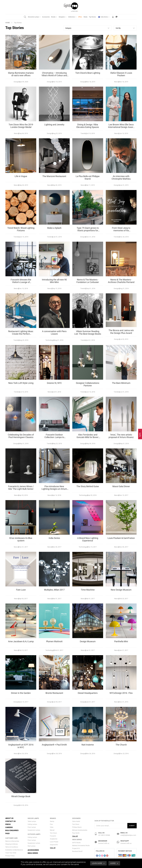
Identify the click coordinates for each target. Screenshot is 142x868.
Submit (132, 826)
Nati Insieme (88, 745)
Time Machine (88, 590)
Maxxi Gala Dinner (121, 486)
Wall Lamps (32, 846)
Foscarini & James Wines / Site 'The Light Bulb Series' (21, 488)
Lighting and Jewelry (54, 125)
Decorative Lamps (34, 17)
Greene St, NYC (54, 383)
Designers (63, 17)
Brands (54, 17)
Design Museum (88, 641)
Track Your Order (11, 853)
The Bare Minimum (121, 383)
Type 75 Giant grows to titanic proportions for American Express (88, 231)
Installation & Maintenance (14, 850)
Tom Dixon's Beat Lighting (88, 73)
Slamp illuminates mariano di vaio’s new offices (21, 74)
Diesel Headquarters (88, 693)
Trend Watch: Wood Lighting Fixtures (21, 229)
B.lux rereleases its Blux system (21, 539)
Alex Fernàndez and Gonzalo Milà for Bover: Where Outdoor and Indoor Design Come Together (88, 439)
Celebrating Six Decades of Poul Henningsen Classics (21, 436)
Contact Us (10, 821)
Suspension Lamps (34, 830)
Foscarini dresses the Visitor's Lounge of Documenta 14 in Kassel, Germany (21, 284)
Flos (51, 824)
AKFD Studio (76, 843)
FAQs (7, 833)
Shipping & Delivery (12, 844)
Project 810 (76, 848)
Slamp (52, 821)
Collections (72, 17)
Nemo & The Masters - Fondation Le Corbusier (88, 281)
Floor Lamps (32, 827)
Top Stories (92, 17)
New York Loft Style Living (21, 383)
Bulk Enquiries (12, 830)
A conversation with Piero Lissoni (54, 333)
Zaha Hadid (76, 821)
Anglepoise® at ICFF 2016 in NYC (21, 746)
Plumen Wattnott (54, 641)
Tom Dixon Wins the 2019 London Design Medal (21, 126)
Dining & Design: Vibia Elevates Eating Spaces (88, 126)
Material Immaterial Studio (81, 846)
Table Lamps (32, 821)
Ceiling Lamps (32, 824)
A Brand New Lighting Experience (88, 539)
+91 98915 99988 (104, 835)
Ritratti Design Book (21, 796)
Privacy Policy (10, 856)
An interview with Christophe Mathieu (121, 178)
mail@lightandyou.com (128, 835)
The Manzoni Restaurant (54, 176)
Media (85, 17)
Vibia (52, 827)
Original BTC (54, 845)
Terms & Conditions (12, 847)
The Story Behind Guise (88, 486)
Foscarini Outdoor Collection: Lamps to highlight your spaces (54, 437)
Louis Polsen (54, 842)
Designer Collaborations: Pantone (88, 384)
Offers (80, 17)
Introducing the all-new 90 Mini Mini (54, 281)
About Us (9, 818)
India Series (104, 17)
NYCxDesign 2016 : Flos (121, 693)
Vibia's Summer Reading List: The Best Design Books (88, 333)
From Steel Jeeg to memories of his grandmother (121, 231)
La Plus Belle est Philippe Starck (88, 178)
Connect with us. (104, 843)
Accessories (46, 17)
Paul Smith (76, 833)
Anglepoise (54, 839)
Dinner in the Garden (21, 693)
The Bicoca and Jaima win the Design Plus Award (121, 332)
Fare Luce (21, 590)
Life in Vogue (21, 176)
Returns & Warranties (12, 841)
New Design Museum (121, 590)
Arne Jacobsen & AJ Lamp (21, 641)
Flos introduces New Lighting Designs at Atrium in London (54, 489)
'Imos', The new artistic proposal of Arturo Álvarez (121, 436)
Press (8, 824)
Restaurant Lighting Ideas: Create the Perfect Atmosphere (21, 334)
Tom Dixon (53, 833)
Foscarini (53, 836)
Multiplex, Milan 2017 (54, 590)
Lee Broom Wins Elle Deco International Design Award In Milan (121, 127)
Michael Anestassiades (80, 830)
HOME (8, 23)
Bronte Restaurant (54, 693)
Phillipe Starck (77, 827)
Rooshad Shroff (77, 851)
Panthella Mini (121, 641)
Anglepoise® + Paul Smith (54, 745)
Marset (52, 830)
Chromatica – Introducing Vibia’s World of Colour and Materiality (54, 75)
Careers (9, 827)
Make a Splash (54, 228)
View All (53, 848)
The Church (121, 745)
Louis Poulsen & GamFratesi (121, 538)
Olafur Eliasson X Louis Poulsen (121, 74)
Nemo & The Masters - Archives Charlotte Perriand (121, 281)
